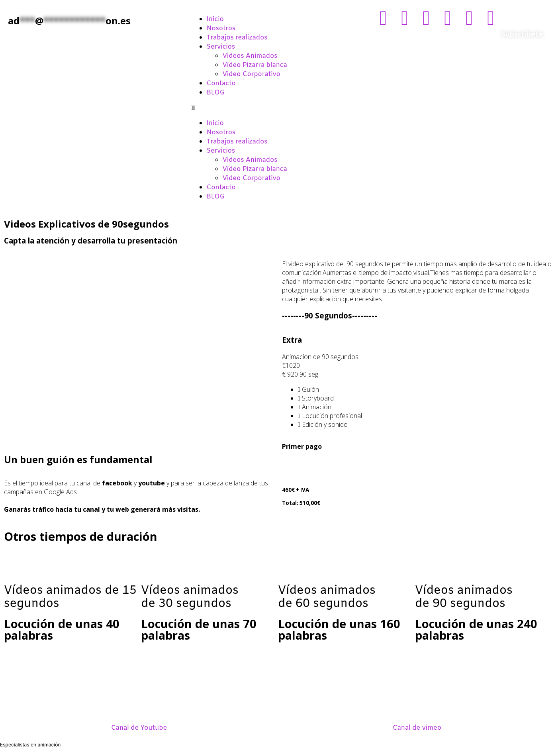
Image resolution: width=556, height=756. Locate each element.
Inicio (215, 19)
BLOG (216, 93)
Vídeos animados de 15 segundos (70, 597)
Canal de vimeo (417, 728)
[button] (278, 108)
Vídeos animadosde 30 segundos (190, 597)
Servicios (221, 47)
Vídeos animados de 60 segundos (327, 597)
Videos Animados (250, 56)
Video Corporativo (252, 74)
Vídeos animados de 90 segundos (464, 597)
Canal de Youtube (139, 728)
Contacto (221, 83)
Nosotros (221, 28)
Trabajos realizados (237, 38)
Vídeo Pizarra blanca (255, 65)
